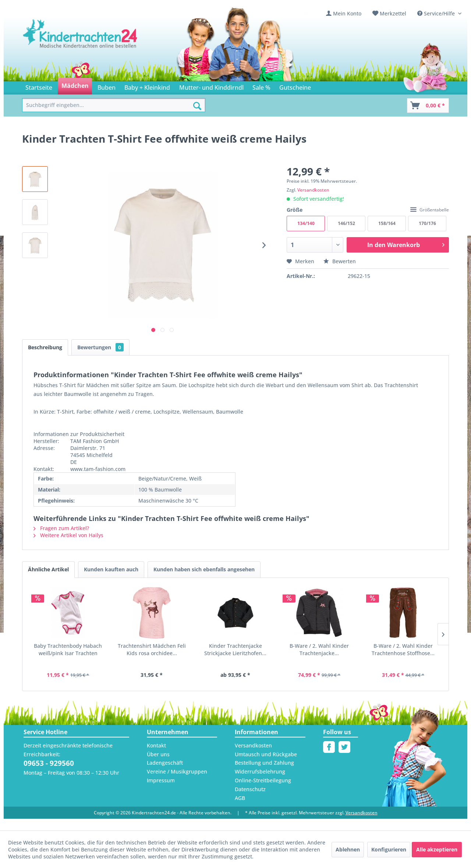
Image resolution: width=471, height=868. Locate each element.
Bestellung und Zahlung (264, 763)
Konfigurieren (389, 849)
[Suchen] (197, 106)
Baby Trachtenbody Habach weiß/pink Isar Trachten (68, 649)
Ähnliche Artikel (48, 569)
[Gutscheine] (295, 86)
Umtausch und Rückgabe (266, 754)
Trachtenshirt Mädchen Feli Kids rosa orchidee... (152, 649)
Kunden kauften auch (111, 569)
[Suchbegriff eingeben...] (114, 105)
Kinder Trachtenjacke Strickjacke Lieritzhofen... (235, 649)
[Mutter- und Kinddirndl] (211, 86)
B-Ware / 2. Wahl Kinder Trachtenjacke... (319, 649)
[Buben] (107, 86)
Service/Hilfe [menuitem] (437, 13)
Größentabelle (430, 210)
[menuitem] (344, 13)
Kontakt (156, 745)
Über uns (158, 754)
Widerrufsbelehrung (260, 771)
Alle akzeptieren (437, 849)
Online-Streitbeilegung (263, 780)
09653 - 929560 (49, 763)
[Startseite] (39, 86)
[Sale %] (261, 86)
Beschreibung (45, 347)
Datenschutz (250, 789)
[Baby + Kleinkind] (147, 86)
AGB (240, 798)
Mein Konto (347, 13)
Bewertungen (100, 347)
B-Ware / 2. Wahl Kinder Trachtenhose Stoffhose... (403, 649)
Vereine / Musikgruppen (177, 771)
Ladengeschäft (165, 763)
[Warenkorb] (428, 106)
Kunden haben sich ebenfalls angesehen (204, 569)
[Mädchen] (75, 86)
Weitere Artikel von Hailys (68, 535)
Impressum (161, 780)
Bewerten (340, 261)
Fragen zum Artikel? (61, 528)
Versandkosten (313, 190)
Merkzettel (393, 13)
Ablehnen (348, 849)
